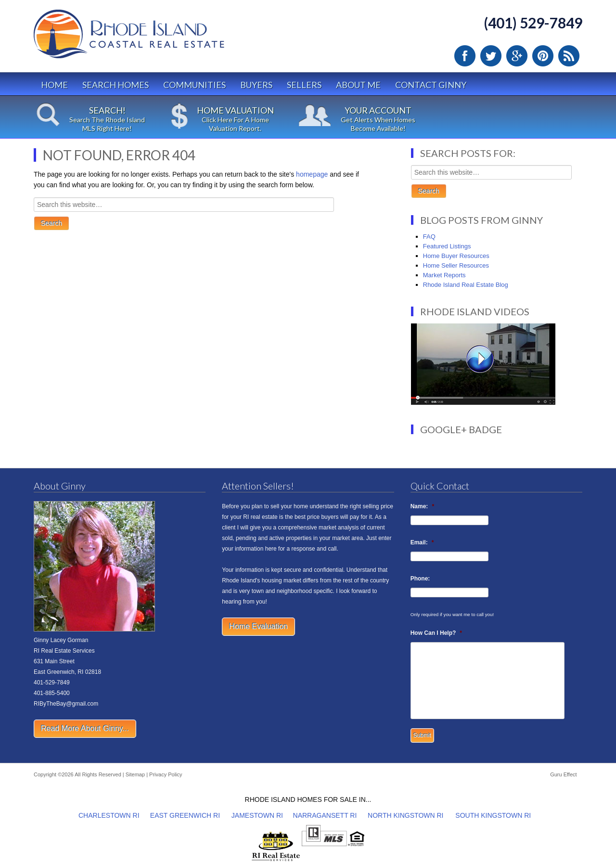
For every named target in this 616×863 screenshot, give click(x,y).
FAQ (429, 237)
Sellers (304, 85)
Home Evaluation (258, 626)
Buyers (256, 85)
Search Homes (115, 85)
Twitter (491, 56)
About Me (358, 85)
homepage (312, 174)
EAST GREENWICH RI (185, 815)
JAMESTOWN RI (257, 815)
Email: (422, 542)
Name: (422, 506)
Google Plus (517, 56)
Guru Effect (563, 774)
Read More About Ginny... (85, 728)
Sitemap (135, 774)
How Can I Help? (436, 633)
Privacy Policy (166, 774)
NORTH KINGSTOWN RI (405, 815)
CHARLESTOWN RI (109, 815)
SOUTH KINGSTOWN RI (493, 815)
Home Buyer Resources (456, 256)
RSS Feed (569, 56)
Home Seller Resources (456, 265)
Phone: (420, 579)
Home (54, 85)
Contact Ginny (431, 85)
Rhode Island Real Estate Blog (466, 285)
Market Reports (444, 275)
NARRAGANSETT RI (325, 815)
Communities (194, 85)
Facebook (465, 56)
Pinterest (543, 56)
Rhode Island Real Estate (149, 38)
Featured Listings (447, 246)
